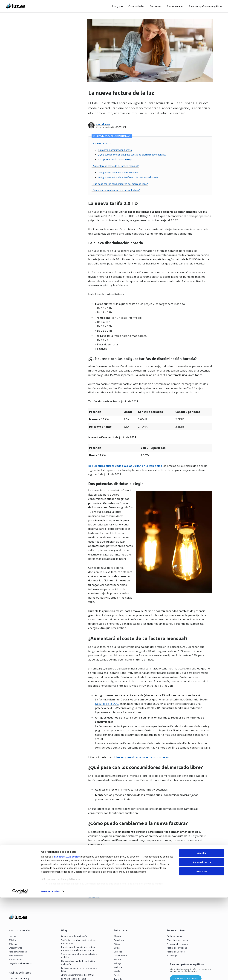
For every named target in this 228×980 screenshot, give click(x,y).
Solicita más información (186, 924)
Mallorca (118, 912)
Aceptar (202, 935)
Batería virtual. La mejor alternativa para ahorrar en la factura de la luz (78, 894)
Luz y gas (118, 6)
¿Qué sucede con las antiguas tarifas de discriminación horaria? (131, 155)
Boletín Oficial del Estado (194, 837)
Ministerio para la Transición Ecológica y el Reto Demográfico (137, 837)
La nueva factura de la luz (74, 924)
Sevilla (117, 920)
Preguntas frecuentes (177, 889)
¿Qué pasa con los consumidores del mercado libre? (119, 184)
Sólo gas (13, 889)
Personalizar (202, 945)
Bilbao (117, 889)
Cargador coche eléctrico (20, 908)
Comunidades (136, 6)
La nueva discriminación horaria (114, 150)
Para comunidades (18, 897)
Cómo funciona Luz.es (177, 885)
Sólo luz (12, 885)
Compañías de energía (20, 923)
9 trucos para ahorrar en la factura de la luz (140, 714)
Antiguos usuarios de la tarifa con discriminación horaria (127, 177)
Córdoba (118, 897)
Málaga (117, 908)
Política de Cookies (176, 897)
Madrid (117, 905)
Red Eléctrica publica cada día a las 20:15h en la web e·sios (124, 466)
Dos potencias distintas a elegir (114, 159)
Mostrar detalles (51, 974)
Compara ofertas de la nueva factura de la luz (119, 821)
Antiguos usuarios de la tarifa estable (117, 172)
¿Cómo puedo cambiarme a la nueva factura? (115, 190)
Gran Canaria (120, 901)
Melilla (117, 916)
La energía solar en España (74, 881)
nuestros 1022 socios (67, 939)
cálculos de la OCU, (106, 661)
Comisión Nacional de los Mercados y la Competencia (120, 841)
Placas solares (175, 6)
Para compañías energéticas (206, 6)
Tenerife (118, 924)
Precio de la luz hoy (18, 927)
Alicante (118, 881)
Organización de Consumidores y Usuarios (183, 841)
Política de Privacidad (177, 893)
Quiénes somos (174, 881)
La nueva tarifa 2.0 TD (102, 143)
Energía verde (15, 893)
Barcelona (119, 885)
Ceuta (117, 893)
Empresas (156, 6)
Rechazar (202, 954)
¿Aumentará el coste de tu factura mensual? (114, 166)
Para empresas (16, 901)
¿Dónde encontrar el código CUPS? (78, 920)
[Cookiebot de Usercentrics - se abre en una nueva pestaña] (20, 974)
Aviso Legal (172, 901)
